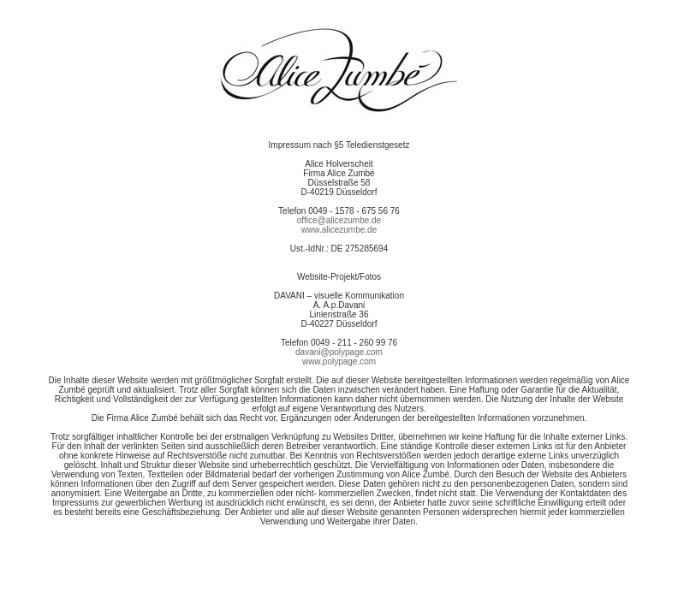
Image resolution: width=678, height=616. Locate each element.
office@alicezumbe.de (339, 220)
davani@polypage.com (339, 352)
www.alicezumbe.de (339, 230)
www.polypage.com (339, 361)
